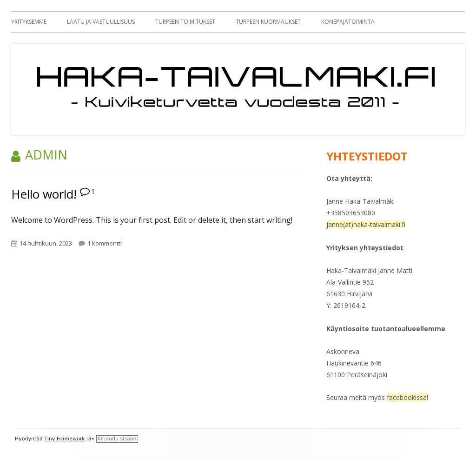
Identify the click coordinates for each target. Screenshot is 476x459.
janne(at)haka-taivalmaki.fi (366, 224)
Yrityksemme (29, 22)
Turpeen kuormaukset (268, 22)
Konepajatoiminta (348, 22)
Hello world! (44, 194)
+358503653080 (351, 213)
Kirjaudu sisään (117, 439)
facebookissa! (407, 397)
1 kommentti (105, 243)
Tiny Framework (64, 439)
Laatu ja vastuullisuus (101, 22)
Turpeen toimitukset (185, 22)
